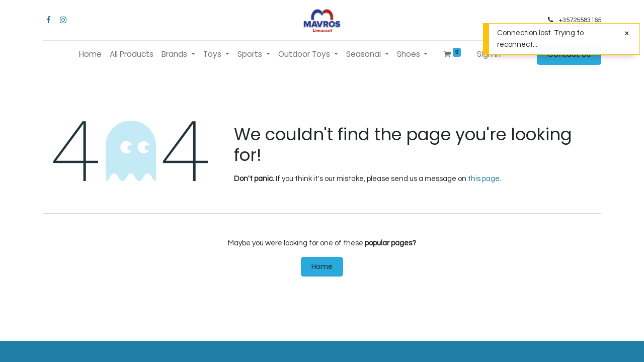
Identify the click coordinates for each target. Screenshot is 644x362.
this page (484, 179)
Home (322, 266)
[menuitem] (90, 55)
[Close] (627, 33)
